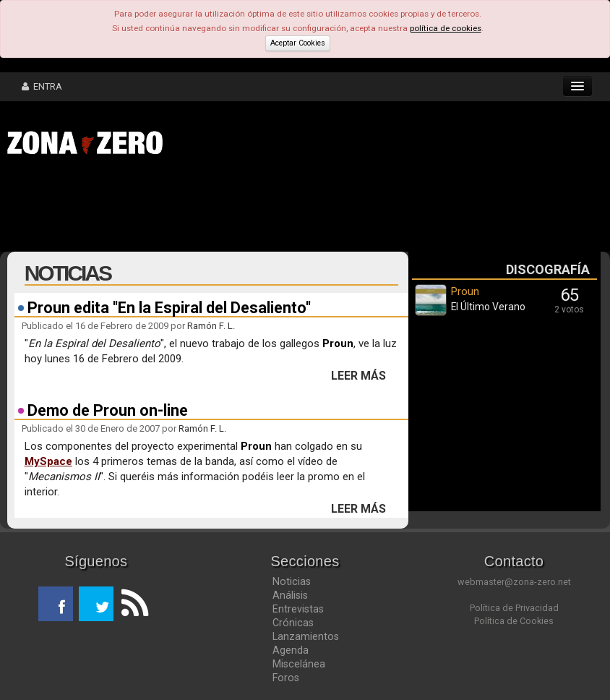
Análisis (290, 595)
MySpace (48, 461)
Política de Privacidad (514, 608)
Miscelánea (299, 664)
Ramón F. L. (211, 326)
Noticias (292, 581)
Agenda (291, 650)
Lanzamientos (306, 636)
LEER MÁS (358, 376)
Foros (286, 678)
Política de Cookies (514, 621)
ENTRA (42, 86)
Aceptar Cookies (298, 43)
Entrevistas (298, 609)
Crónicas (293, 623)
